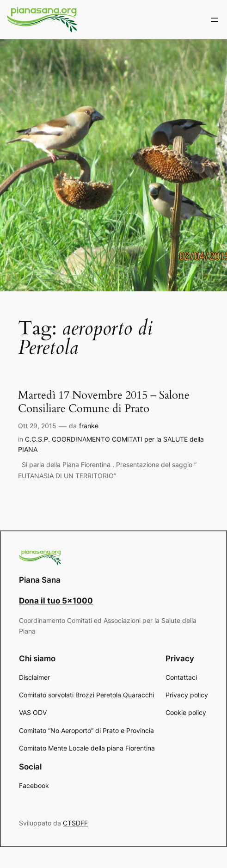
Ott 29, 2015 (37, 426)
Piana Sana (40, 580)
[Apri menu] (215, 20)
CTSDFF (75, 823)
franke (89, 426)
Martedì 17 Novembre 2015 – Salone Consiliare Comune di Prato (104, 402)
